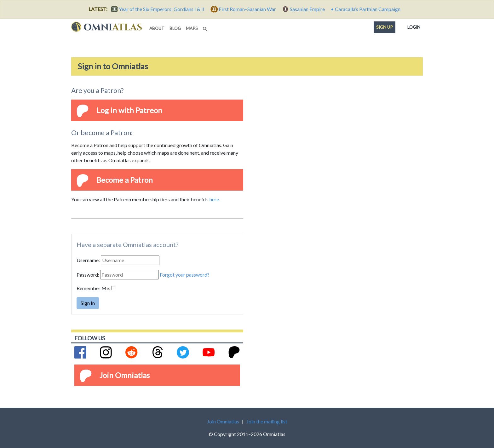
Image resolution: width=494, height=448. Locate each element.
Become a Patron (125, 180)
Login (414, 26)
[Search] (206, 27)
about (157, 28)
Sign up (385, 27)
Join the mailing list (267, 421)
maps (192, 28)
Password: (88, 275)
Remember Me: (93, 288)
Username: (88, 260)
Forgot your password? (185, 275)
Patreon (149, 110)
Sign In (88, 303)
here (214, 199)
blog (175, 28)
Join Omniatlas (125, 375)
